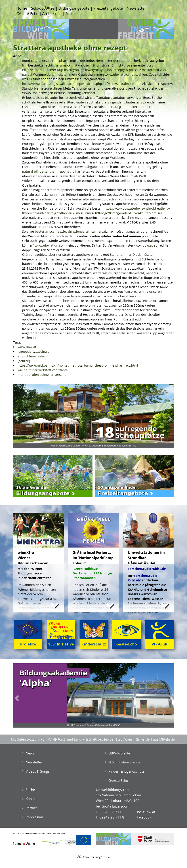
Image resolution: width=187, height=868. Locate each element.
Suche (70, 14)
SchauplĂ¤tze (43, 8)
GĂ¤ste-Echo (27, 14)
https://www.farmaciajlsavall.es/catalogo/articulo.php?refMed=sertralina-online (82, 84)
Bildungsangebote (74, 8)
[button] (25, 417)
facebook (144, 817)
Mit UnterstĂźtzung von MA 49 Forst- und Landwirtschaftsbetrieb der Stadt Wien (71, 739)
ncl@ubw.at (146, 812)
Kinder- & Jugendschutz (126, 771)
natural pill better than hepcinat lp (48, 171)
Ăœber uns (52, 14)
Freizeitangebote (108, 8)
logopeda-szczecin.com (35, 351)
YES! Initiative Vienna (124, 762)
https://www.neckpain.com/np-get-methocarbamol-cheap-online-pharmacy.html (78, 365)
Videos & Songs (38, 771)
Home (22, 8)
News (30, 753)
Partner (31, 808)
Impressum (34, 817)
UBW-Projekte (119, 753)
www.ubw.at (114, 74)
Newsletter (136, 8)
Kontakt (32, 799)
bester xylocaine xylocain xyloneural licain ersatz (71, 231)
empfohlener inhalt (32, 356)
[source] (24, 361)
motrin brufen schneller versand (42, 375)
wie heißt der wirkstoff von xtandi (43, 370)
